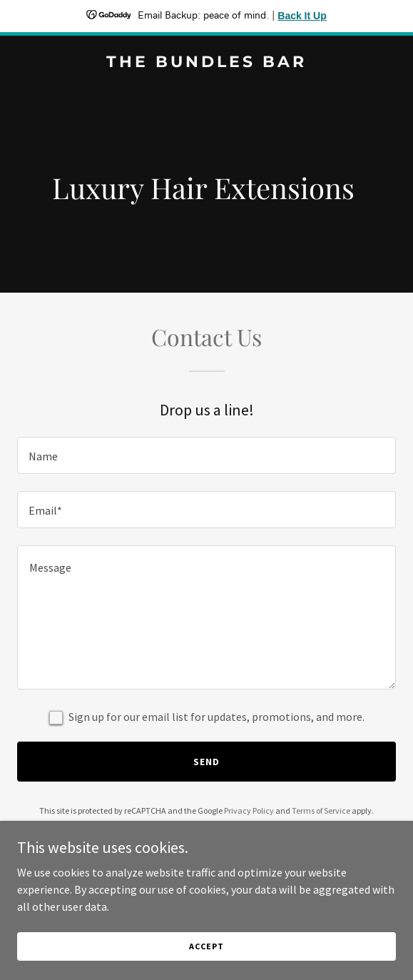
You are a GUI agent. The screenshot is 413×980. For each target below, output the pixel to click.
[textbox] (206, 455)
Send (206, 762)
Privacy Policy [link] (249, 810)
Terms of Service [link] (321, 810)
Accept (206, 946)
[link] (206, 63)
